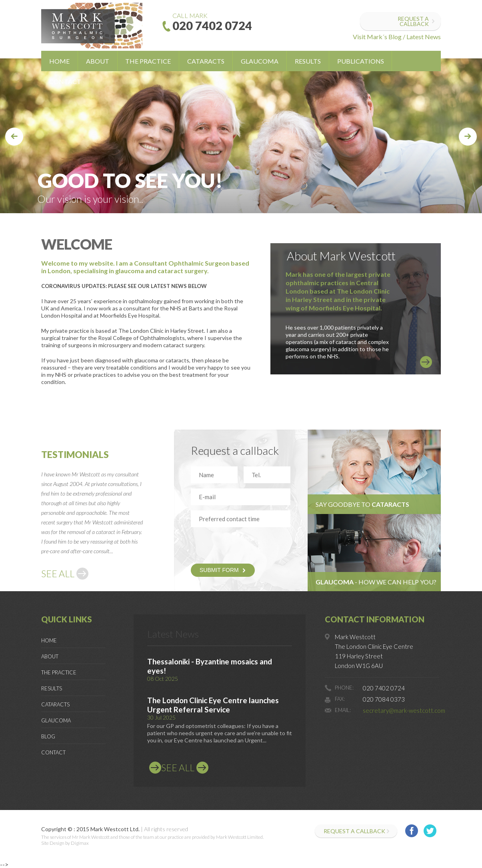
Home (59, 61)
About (98, 61)
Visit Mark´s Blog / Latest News (397, 37)
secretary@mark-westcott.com (404, 710)
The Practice (148, 61)
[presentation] (238, 544)
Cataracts (206, 61)
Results (308, 61)
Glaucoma (260, 61)
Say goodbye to (362, 504)
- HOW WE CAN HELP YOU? (376, 582)
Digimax (80, 843)
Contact (65, 81)
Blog (48, 736)
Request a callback (413, 21)
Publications (361, 61)
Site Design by (56, 843)
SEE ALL (58, 574)
